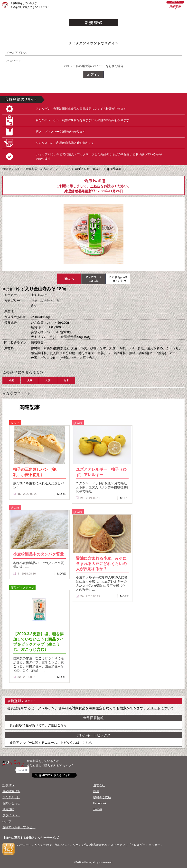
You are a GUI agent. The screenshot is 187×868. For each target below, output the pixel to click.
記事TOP (8, 785)
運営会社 (99, 785)
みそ (34, 305)
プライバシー (11, 815)
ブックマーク (93, 279)
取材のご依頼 (102, 797)
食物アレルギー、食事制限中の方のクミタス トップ (36, 169)
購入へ (69, 279)
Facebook (100, 803)
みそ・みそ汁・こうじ (47, 301)
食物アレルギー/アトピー (19, 827)
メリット (154, 708)
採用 (96, 791)
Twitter (98, 809)
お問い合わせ (11, 803)
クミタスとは (11, 797)
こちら (95, 186)
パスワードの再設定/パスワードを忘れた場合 (93, 66)
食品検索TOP (11, 791)
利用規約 (8, 809)
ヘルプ (7, 821)
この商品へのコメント (118, 279)
